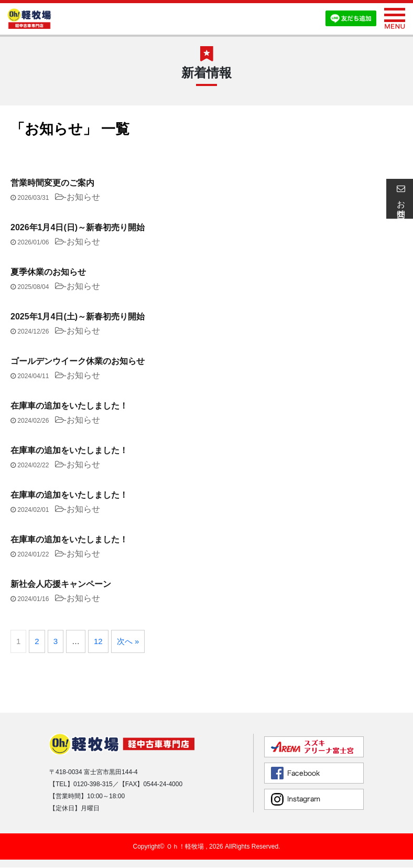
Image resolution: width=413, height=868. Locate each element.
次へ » (128, 641)
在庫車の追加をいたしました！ (69, 406)
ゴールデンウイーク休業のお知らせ (78, 361)
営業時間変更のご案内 (52, 183)
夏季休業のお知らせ (48, 272)
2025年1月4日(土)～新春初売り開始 (78, 317)
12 (98, 641)
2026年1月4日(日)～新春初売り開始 (78, 227)
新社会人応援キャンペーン (61, 584)
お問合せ (399, 199)
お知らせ (83, 197)
